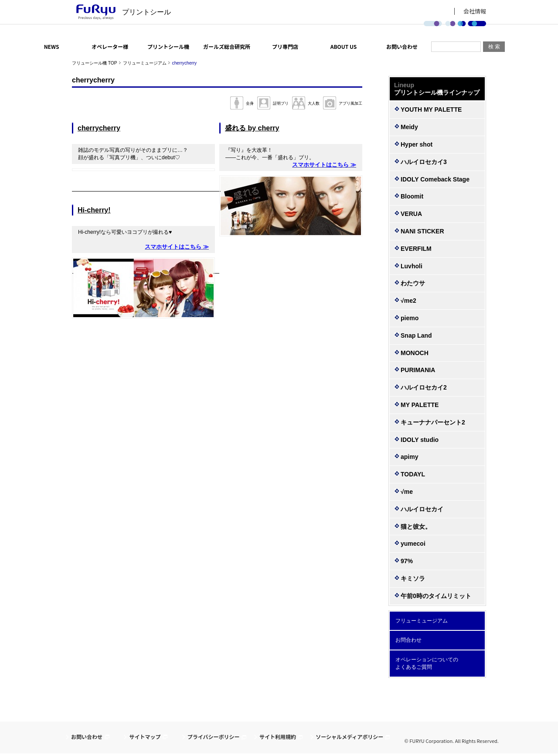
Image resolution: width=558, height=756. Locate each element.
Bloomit (412, 196)
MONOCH (415, 353)
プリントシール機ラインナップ (437, 89)
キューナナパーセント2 (433, 422)
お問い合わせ (402, 46)
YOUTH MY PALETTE (431, 109)
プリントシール (146, 12)
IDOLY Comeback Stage (435, 179)
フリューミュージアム (145, 63)
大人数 (314, 103)
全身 (250, 103)
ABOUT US (344, 46)
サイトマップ (145, 737)
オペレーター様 (110, 46)
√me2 (408, 301)
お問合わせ (408, 640)
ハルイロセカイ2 (424, 387)
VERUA (411, 214)
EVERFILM (416, 249)
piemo (410, 318)
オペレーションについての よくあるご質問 (427, 663)
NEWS (52, 46)
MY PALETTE (420, 405)
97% (407, 561)
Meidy (409, 127)
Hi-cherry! (94, 210)
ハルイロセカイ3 (424, 162)
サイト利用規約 (278, 737)
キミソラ (413, 578)
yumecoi (413, 544)
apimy (409, 457)
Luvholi (412, 266)
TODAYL (413, 474)
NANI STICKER (422, 231)
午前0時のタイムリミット (436, 596)
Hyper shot (417, 144)
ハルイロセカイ (422, 509)
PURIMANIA (418, 370)
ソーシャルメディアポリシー (349, 737)
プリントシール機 (168, 46)
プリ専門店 (285, 46)
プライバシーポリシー (214, 737)
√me (407, 492)
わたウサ (413, 283)
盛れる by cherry (252, 128)
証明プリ (281, 103)
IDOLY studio (420, 440)
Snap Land (416, 335)
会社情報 (475, 11)
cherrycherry (99, 128)
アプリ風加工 (350, 103)
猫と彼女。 (416, 527)
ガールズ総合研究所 (227, 46)
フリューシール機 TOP (95, 63)
